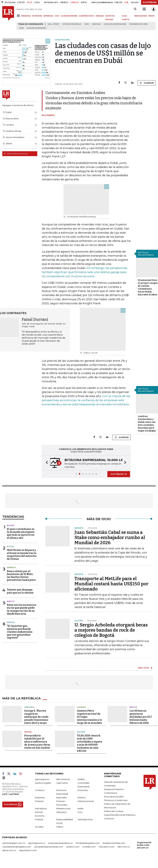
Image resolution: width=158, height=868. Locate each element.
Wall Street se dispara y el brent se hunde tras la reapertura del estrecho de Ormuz (22, 554)
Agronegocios (42, 779)
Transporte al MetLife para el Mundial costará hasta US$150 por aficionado (111, 584)
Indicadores (41, 808)
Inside (80, 808)
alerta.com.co (9, 850)
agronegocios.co (37, 843)
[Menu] (19, 16)
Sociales (39, 827)
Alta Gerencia (63, 779)
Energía (11, 622)
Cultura (81, 732)
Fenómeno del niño (138, 24)
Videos (60, 827)
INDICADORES (141, 16)
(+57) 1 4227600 (11, 794)
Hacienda (81, 707)
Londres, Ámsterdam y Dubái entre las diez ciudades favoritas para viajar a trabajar (147, 423)
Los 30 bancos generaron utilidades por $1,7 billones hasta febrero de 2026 (141, 717)
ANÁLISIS (100, 16)
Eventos (82, 797)
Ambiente (11, 567)
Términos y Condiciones (116, 800)
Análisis (81, 779)
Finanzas (39, 801)
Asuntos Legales (43, 783)
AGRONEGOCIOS (87, 16)
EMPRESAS (48, 16)
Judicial (28, 732)
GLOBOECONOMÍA (69, 16)
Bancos (11, 601)
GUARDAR (147, 83)
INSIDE (151, 16)
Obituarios (61, 812)
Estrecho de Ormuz (72, 24)
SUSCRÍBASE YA (119, 474)
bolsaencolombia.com (114, 843)
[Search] (135, 9)
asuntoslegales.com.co (14, 843)
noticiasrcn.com (107, 847)
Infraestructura (63, 808)
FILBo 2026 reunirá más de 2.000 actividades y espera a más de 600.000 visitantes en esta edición (90, 743)
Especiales (62, 797)
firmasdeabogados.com (88, 843)
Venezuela (29, 707)
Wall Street (54, 24)
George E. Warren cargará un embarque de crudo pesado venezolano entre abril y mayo (36, 717)
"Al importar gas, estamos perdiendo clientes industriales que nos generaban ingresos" (20, 632)
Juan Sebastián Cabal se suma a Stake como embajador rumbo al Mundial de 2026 (110, 537)
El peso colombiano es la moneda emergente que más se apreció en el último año (21, 533)
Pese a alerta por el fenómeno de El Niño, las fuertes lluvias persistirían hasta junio (21, 576)
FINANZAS (26, 16)
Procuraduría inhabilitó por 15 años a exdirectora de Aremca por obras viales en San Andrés (37, 742)
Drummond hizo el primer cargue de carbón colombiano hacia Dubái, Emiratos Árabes (148, 287)
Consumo (40, 790)
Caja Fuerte (62, 783)
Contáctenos (110, 793)
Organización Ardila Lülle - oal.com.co (144, 845)
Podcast (39, 819)
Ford (87, 24)
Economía (83, 790)
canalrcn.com (73, 847)
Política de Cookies (114, 811)
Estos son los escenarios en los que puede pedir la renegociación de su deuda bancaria (22, 609)
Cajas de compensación (115, 24)
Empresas (40, 797)
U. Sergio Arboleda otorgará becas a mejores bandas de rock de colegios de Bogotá (111, 630)
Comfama (96, 24)
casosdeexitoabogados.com (17, 847)
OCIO (57, 16)
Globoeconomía (86, 801)
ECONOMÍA (37, 16)
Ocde (21, 28)
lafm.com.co (124, 847)
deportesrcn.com (28, 850)
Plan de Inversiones (36, 28)
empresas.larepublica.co (60, 843)
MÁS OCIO (143, 668)
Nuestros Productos (114, 789)
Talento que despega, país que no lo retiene (20, 591)
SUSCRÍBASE (150, 2)
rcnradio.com (89, 847)
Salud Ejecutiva (85, 819)
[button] (46, 463)
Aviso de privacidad (114, 797)
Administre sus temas (16, 154)
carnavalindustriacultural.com (48, 847)
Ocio (80, 812)
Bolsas (10, 525)
